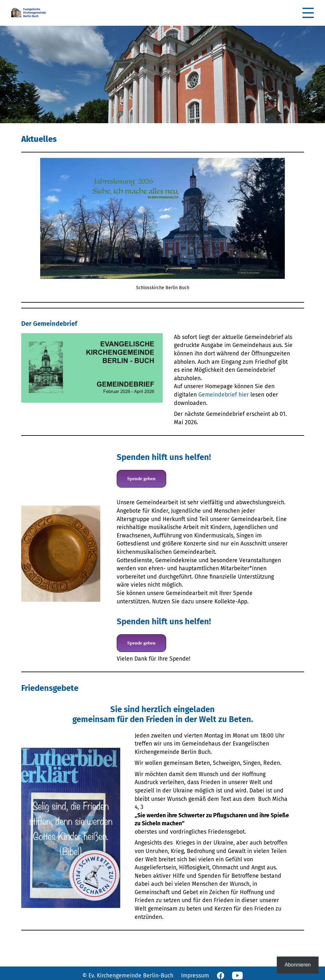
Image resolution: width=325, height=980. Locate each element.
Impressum (195, 976)
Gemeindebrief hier (224, 395)
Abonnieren (298, 965)
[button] (308, 13)
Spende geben (141, 479)
